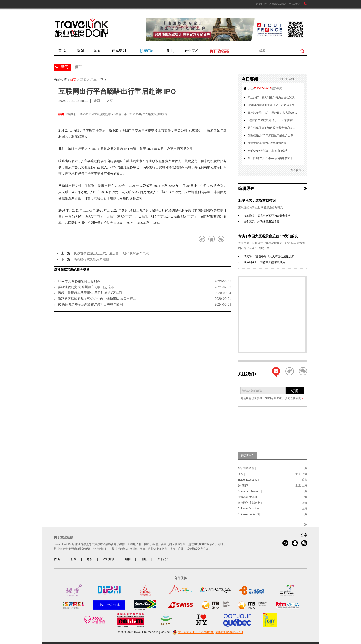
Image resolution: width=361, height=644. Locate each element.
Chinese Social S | (249, 514)
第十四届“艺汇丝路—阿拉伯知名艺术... (271, 158)
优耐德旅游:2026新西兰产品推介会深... (272, 135)
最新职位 (247, 456)
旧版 (144, 559)
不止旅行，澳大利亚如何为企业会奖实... (272, 97)
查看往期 (297, 170)
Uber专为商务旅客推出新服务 (79, 281)
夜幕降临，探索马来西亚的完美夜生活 (267, 216)
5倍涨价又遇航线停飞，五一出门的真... (272, 120)
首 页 (57, 559)
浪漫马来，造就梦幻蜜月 (257, 200)
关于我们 (163, 559)
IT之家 (108, 101)
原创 (90, 559)
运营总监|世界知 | (248, 497)
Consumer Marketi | (250, 491)
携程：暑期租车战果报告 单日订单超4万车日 (90, 293)
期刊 (128, 559)
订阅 (295, 391)
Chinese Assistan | (249, 509)
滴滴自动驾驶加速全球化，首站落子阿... (272, 105)
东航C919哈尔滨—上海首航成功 (268, 151)
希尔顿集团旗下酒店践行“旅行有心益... (271, 128)
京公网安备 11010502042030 (193, 632)
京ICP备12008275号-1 (230, 632)
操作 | (241, 474)
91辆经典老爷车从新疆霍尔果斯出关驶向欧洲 (90, 304)
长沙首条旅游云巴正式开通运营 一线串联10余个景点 (111, 253)
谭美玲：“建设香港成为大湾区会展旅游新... (270, 256)
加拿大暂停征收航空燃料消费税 (267, 143)
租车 (93, 80)
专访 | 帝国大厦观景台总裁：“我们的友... (269, 236)
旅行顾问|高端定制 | (250, 503)
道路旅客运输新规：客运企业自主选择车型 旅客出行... (97, 299)
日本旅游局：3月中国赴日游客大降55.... (272, 113)
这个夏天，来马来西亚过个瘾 (262, 221)
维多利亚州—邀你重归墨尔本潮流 (264, 262)
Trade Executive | (248, 480)
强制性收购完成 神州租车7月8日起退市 (86, 287)
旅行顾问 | (244, 485)
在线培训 (109, 559)
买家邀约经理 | (247, 468)
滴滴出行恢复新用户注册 (91, 259)
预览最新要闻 (294, 398)
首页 (73, 80)
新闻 (83, 80)
